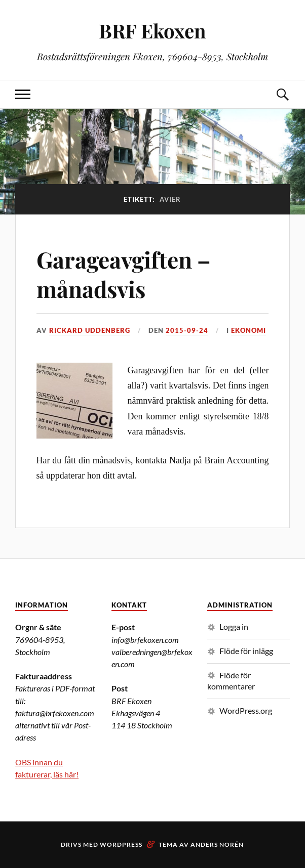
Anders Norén (217, 844)
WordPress (121, 844)
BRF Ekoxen (152, 31)
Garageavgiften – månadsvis (124, 274)
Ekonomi (249, 330)
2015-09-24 (187, 330)
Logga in (234, 626)
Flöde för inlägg (246, 651)
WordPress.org (246, 710)
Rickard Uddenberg (90, 330)
